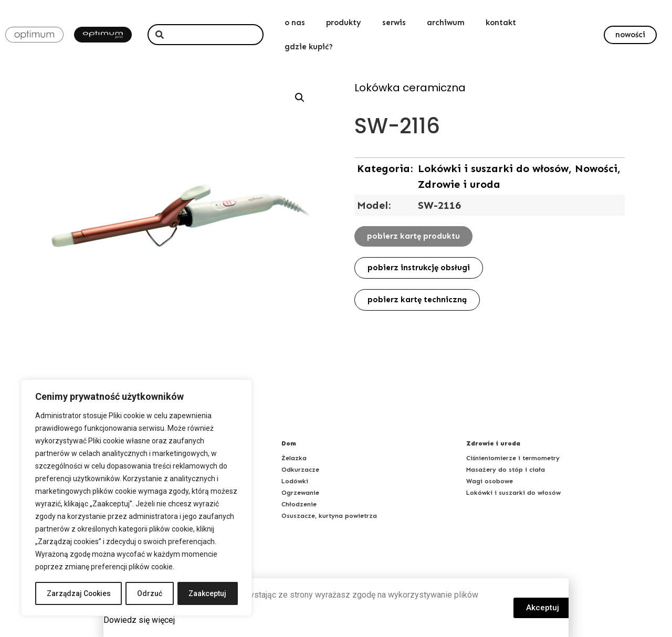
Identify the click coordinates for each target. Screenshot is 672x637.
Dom (289, 443)
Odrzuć (151, 593)
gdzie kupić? (309, 47)
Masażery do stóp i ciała (506, 470)
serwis (394, 23)
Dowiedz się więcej (139, 620)
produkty (344, 23)
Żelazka (294, 458)
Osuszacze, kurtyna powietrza (329, 516)
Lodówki (295, 481)
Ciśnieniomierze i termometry (513, 458)
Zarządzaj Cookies (79, 593)
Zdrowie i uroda (493, 443)
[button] (630, 35)
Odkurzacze (300, 470)
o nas (295, 23)
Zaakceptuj (208, 593)
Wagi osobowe (490, 481)
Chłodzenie (299, 504)
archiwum (446, 23)
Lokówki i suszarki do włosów (513, 493)
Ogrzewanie (300, 493)
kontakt (501, 23)
